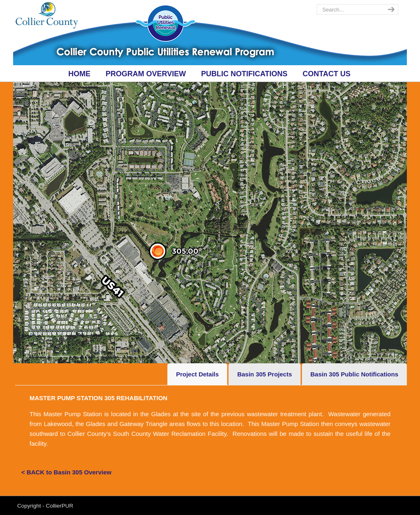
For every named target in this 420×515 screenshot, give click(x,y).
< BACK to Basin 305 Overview (66, 472)
